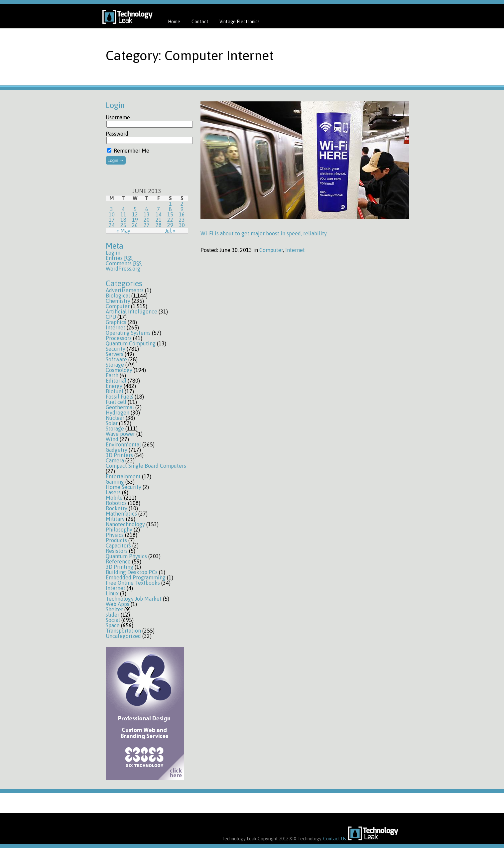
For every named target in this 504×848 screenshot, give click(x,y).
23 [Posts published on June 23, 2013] (182, 220)
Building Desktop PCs (132, 572)
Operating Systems (128, 333)
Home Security (124, 487)
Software (116, 359)
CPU (111, 317)
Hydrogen (118, 413)
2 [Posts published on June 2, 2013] (182, 204)
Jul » (170, 231)
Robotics (116, 503)
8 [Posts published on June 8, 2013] (170, 209)
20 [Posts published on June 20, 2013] (147, 220)
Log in (113, 253)
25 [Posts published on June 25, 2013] (123, 225)
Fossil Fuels (120, 397)
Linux (112, 593)
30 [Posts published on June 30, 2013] (182, 225)
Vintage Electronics (240, 22)
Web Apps (118, 604)
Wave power (120, 434)
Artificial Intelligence (131, 311)
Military (115, 519)
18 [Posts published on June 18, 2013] (123, 220)
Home (174, 22)
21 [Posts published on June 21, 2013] (159, 220)
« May (123, 231)
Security (116, 349)
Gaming (115, 482)
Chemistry (118, 301)
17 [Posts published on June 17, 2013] (112, 220)
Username (118, 117)
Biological (118, 296)
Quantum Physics (126, 556)
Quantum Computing (131, 343)
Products (116, 540)
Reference (118, 561)
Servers (115, 354)
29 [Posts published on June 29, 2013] (170, 225)
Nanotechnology (125, 524)
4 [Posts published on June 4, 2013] (123, 209)
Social (113, 620)
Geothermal (120, 407)
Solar (112, 423)
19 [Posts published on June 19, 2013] (135, 220)
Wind (112, 439)
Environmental (123, 444)
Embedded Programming (136, 577)
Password (117, 134)
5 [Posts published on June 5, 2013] (135, 209)
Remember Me (128, 151)
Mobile (114, 498)
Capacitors (118, 545)
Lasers (113, 492)
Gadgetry (117, 450)
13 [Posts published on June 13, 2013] (147, 214)
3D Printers (119, 455)
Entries (119, 258)
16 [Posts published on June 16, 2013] (182, 214)
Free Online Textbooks (133, 583)
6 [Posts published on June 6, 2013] (147, 209)
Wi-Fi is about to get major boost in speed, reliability (263, 233)
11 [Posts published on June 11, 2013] (123, 214)
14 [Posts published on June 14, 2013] (159, 214)
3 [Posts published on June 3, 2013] (112, 209)
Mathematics (121, 514)
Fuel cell (116, 402)
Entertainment (123, 476)
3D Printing (120, 567)
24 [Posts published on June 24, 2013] (112, 225)
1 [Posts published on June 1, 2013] (170, 204)
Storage (115, 365)
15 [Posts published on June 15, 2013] (170, 214)
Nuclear (115, 418)
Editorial (116, 381)
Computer (118, 306)
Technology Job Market (134, 599)
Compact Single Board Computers (146, 466)
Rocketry (117, 508)
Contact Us (335, 839)
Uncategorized (123, 636)
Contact (200, 22)
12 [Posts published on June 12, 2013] (135, 214)
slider (113, 615)
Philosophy (119, 530)
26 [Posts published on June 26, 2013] (135, 225)
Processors (119, 338)
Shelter (114, 609)
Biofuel (115, 391)
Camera (115, 460)
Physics (115, 535)
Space (113, 625)
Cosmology (119, 370)
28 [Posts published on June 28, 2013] (159, 225)
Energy (114, 386)
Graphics (116, 322)
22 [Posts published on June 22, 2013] (170, 220)
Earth (112, 375)
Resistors (117, 551)
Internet (116, 327)
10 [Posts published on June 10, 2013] (112, 214)
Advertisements (125, 290)
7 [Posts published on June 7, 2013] (158, 209)
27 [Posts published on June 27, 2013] (147, 225)
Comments (124, 263)
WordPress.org (123, 269)
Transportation (123, 631)
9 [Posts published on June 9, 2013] (182, 209)
